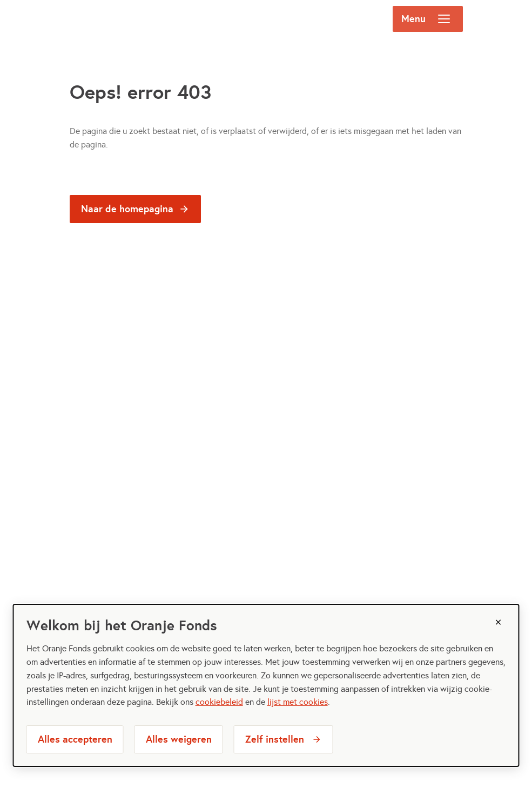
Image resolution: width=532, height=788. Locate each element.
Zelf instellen (275, 739)
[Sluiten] (498, 622)
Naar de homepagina (127, 209)
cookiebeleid (219, 702)
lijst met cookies (298, 702)
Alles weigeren (179, 739)
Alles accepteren (75, 739)
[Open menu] (444, 19)
